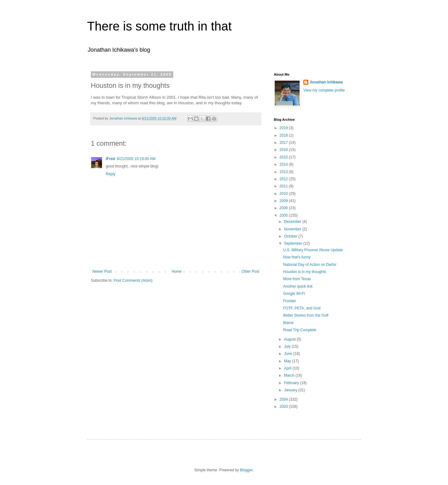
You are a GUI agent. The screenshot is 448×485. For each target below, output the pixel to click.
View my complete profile (324, 90)
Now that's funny (297, 257)
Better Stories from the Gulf (306, 315)
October (291, 236)
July (288, 346)
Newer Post (102, 271)
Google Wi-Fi (294, 294)
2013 (284, 172)
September (294, 243)
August (290, 339)
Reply (111, 174)
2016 (284, 150)
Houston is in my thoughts (305, 272)
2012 (284, 179)
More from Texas (297, 279)
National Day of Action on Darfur (310, 265)
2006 (284, 208)
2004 (284, 399)
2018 (284, 135)
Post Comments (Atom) (133, 280)
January (291, 390)
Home (177, 271)
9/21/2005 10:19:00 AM (136, 159)
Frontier (289, 301)
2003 (284, 407)
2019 (284, 128)
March (290, 375)
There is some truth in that (159, 26)
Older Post (250, 271)
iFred (110, 159)
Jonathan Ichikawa (326, 82)
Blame (288, 323)
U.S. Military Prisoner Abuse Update (313, 250)
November (293, 229)
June (289, 354)
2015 (284, 157)
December (293, 222)
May (288, 361)
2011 (284, 186)
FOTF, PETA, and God (302, 308)
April (288, 368)
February (292, 383)
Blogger (246, 470)
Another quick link (298, 286)
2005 (284, 215)
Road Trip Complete (300, 330)
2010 (284, 194)
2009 (284, 201)
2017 (284, 143)
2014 (284, 164)
